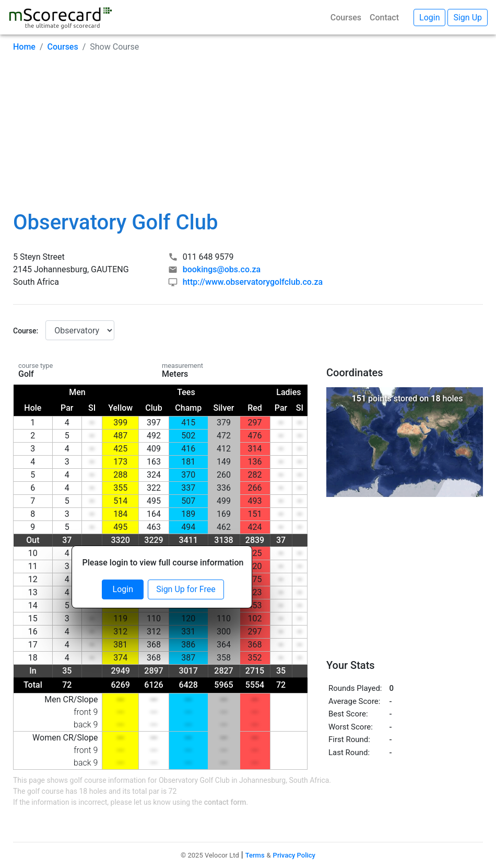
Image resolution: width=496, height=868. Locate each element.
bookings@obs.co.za (222, 269)
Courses (346, 18)
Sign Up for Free (186, 589)
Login (123, 589)
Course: (26, 331)
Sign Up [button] (468, 18)
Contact (384, 18)
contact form (225, 802)
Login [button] (429, 18)
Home (24, 47)
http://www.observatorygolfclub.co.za (253, 282)
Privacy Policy (294, 855)
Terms (255, 855)
